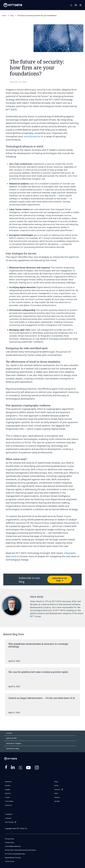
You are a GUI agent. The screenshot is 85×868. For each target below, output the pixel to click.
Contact (9, 733)
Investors (57, 790)
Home (4, 15)
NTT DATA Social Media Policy (16, 854)
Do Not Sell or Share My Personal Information (22, 850)
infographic (70, 553)
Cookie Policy (10, 842)
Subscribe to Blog (12, 748)
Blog (12, 15)
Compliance (9, 814)
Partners (57, 797)
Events (56, 786)
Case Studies (9, 801)
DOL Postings (9, 822)
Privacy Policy (10, 839)
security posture (32, 136)
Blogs (56, 782)
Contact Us (76, 5)
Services (8, 786)
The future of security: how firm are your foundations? (37, 15)
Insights (8, 790)
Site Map (57, 801)
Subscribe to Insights (14, 743)
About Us (8, 793)
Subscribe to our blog (60, 579)
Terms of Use (10, 861)
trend (13, 556)
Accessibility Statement (13, 846)
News (56, 793)
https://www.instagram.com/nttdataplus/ (37, 768)
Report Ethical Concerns (14, 858)
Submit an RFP (11, 738)
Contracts (8, 818)
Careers (8, 797)
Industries (8, 782)
